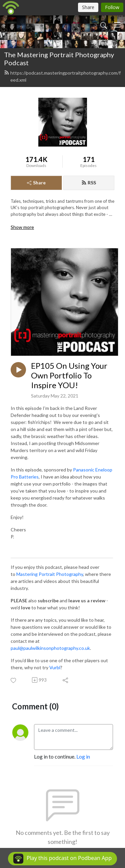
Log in (83, 756)
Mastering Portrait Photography (50, 574)
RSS (89, 183)
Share (36, 183)
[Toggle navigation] (117, 25)
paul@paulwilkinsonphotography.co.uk (50, 648)
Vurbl (55, 667)
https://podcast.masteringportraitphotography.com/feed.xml (62, 76)
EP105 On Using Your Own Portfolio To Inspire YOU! (69, 375)
